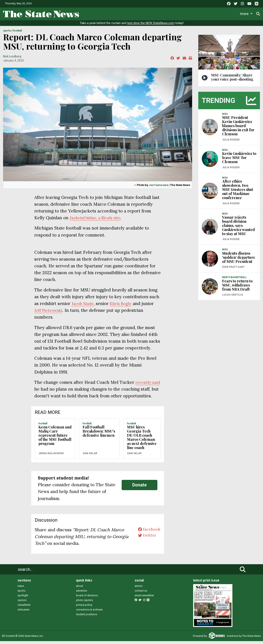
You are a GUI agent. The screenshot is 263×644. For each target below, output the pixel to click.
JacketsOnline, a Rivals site (97, 221)
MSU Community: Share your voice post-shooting (232, 80)
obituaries (23, 612)
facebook (148, 532)
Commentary (171, 13)
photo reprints (84, 603)
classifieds (24, 607)
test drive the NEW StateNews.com (151, 26)
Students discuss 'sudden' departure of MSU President (239, 260)
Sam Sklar (90, 456)
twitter (146, 539)
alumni (138, 589)
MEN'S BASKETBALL (234, 280)
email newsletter (144, 598)
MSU (225, 117)
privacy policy (84, 607)
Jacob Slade (83, 306)
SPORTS (7, 34)
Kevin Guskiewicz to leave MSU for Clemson (239, 160)
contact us (141, 593)
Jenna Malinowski (51, 456)
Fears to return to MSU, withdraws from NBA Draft (237, 288)
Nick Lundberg (12, 59)
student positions (87, 617)
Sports (119, 13)
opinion (22, 603)
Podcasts (196, 13)
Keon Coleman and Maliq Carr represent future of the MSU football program (55, 438)
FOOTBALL (17, 34)
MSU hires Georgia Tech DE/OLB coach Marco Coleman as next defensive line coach (142, 440)
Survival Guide (143, 13)
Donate (140, 488)
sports (21, 593)
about (80, 589)
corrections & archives (89, 612)
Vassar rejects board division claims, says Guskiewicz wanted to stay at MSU (238, 228)
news (21, 589)
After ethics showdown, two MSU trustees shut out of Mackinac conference (238, 192)
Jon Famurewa (159, 188)
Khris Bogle (123, 306)
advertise (81, 593)
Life (103, 13)
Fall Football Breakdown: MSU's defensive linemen (99, 434)
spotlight (23, 598)
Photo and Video (222, 13)
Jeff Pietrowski (49, 313)
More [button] (245, 13)
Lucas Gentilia (232, 298)
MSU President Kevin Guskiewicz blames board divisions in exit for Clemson (238, 129)
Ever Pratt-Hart (233, 270)
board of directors (87, 598)
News (88, 13)
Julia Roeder (231, 142)
